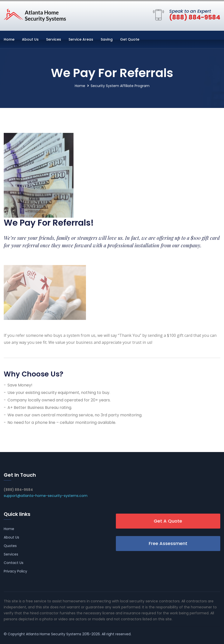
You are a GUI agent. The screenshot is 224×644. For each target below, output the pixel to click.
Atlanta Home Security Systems (54, 634)
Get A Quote (168, 521)
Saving (107, 39)
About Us (30, 39)
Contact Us (14, 563)
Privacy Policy (15, 571)
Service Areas (81, 39)
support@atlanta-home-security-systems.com (46, 496)
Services (54, 39)
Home (9, 39)
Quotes (10, 546)
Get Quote (130, 39)
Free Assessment (168, 543)
